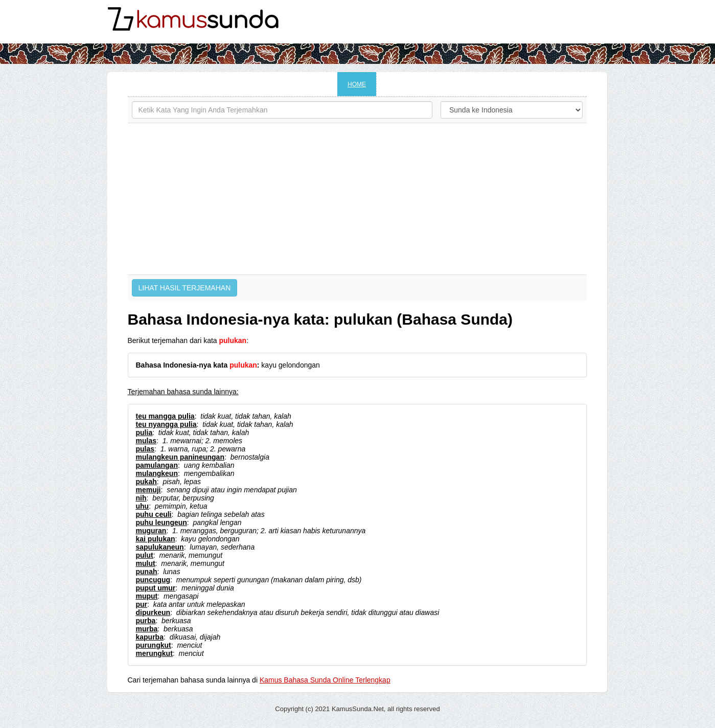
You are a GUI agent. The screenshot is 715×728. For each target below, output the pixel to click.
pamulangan (157, 465)
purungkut (154, 645)
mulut (146, 563)
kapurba (150, 637)
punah (147, 572)
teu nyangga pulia (166, 424)
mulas (146, 441)
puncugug (153, 580)
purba (146, 621)
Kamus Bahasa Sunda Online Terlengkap (325, 680)
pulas (145, 449)
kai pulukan (156, 539)
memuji (148, 490)
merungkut (154, 653)
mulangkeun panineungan (180, 457)
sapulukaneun (160, 547)
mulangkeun (157, 473)
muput (147, 596)
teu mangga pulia (165, 416)
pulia (144, 433)
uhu (143, 506)
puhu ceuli (154, 514)
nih (141, 498)
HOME (357, 84)
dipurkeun (153, 612)
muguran (151, 531)
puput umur (156, 588)
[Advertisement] (357, 199)
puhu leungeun (162, 522)
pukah (146, 482)
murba (147, 629)
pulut (145, 555)
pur (142, 604)
